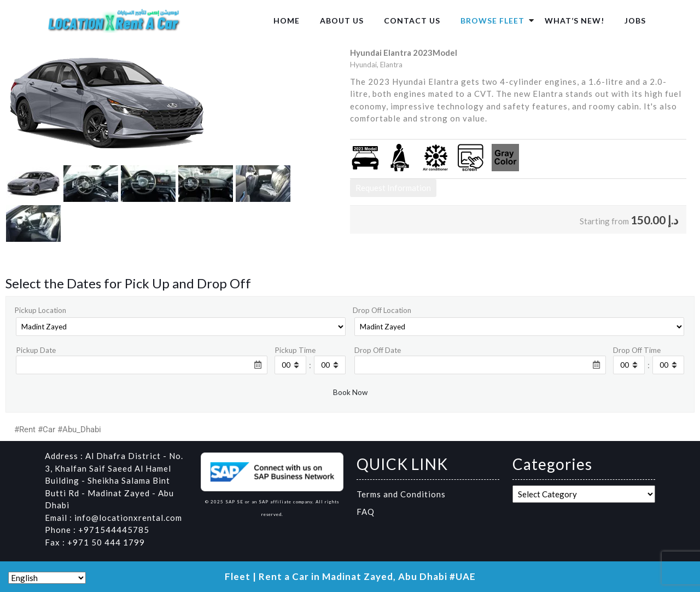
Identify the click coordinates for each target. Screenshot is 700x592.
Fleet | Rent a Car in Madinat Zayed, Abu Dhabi (336, 576)
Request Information (393, 188)
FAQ (366, 512)
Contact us (412, 21)
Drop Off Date (378, 350)
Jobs (635, 21)
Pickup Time (295, 350)
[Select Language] (47, 578)
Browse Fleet (492, 21)
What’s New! (574, 21)
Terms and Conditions (401, 494)
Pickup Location (40, 310)
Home (287, 21)
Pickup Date (36, 350)
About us (342, 21)
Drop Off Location (382, 310)
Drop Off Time (637, 350)
